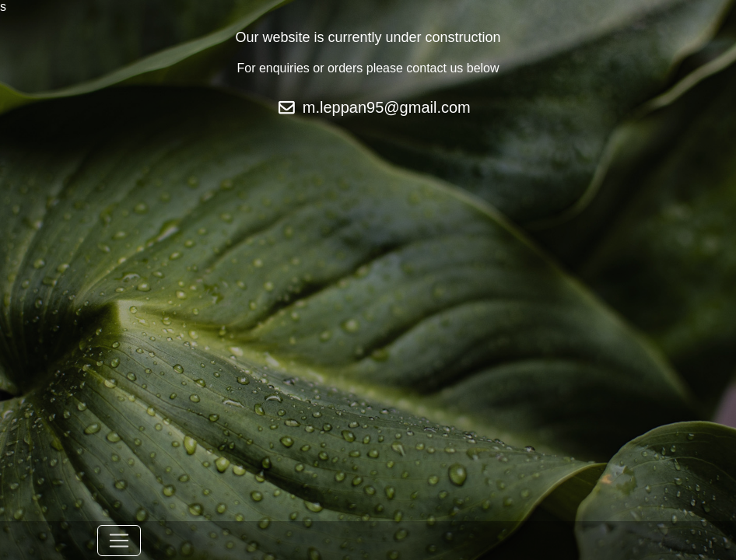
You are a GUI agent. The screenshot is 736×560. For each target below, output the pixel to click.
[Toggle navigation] (119, 541)
